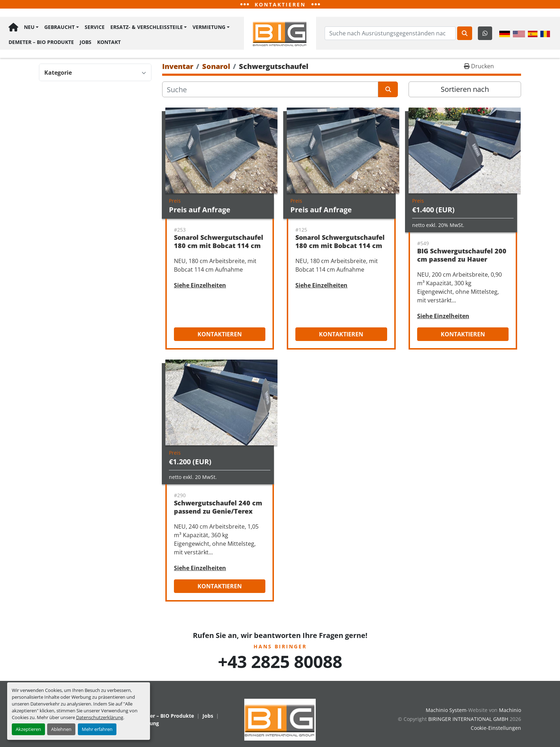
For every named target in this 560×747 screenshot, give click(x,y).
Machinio (510, 710)
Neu (29, 27)
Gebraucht (59, 27)
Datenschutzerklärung (100, 717)
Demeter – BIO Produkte (41, 42)
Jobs (86, 42)
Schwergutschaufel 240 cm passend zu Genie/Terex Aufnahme (218, 511)
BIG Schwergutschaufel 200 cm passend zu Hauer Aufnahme (462, 259)
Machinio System (446, 710)
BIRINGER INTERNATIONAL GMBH (468, 719)
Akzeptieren (28, 729)
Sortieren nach (465, 89)
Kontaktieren (220, 334)
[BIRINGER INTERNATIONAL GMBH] (280, 719)
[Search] (390, 33)
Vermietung (209, 27)
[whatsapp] (485, 33)
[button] (31, 27)
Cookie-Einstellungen (496, 728)
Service (95, 27)
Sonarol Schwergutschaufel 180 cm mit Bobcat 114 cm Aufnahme (219, 245)
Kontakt (109, 42)
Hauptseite (13, 27)
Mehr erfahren (97, 729)
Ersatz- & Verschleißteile (147, 27)
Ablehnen (61, 729)
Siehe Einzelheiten (200, 285)
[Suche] (270, 89)
